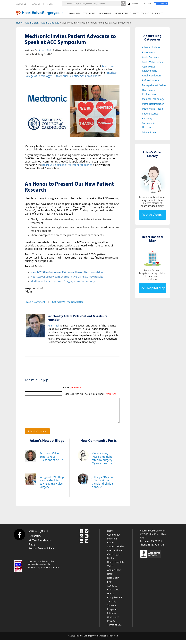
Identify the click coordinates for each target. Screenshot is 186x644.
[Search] (123, 4)
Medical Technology (153, 99)
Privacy (111, 625)
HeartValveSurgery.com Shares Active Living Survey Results (67, 276)
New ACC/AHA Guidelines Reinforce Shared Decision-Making (67, 272)
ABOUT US (21, 4)
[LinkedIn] (81, 546)
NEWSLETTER (160, 13)
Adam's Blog (32, 23)
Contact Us (113, 594)
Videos (111, 570)
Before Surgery (150, 80)
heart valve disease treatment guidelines (67, 165)
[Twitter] (87, 536)
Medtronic (109, 66)
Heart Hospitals (116, 566)
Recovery (147, 118)
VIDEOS (136, 13)
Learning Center (112, 545)
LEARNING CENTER (90, 13)
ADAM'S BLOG (147, 13)
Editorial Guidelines (113, 619)
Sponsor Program (112, 611)
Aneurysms (148, 52)
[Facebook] (162, 4)
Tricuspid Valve (151, 132)
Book (110, 578)
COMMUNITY (75, 13)
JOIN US (134, 4)
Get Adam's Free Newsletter (67, 301)
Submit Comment (37, 436)
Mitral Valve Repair (153, 109)
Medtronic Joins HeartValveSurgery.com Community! (63, 281)
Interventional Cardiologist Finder (115, 558)
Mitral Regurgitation (153, 104)
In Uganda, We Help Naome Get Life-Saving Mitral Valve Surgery (52, 486)
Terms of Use (114, 629)
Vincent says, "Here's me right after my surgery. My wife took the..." (103, 463)
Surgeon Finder (116, 551)
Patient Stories (150, 114)
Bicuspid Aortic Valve (154, 85)
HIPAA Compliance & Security (115, 602)
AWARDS (36, 4)
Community (114, 539)
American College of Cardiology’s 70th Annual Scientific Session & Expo (71, 74)
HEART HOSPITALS (123, 13)
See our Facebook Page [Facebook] (41, 553)
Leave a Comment (34, 301)
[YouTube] (81, 541)
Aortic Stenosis (150, 57)
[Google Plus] (87, 541)
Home (19, 23)
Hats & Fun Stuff (113, 584)
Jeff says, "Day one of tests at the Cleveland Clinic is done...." (103, 486)
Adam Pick (45, 50)
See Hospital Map (152, 288)
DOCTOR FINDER (106, 13)
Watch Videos (152, 215)
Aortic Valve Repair (153, 62)
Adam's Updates (50, 23)
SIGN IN (148, 4)
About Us (112, 590)
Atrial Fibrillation (151, 75)
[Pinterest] (87, 546)
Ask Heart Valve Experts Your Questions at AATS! (51, 461)
